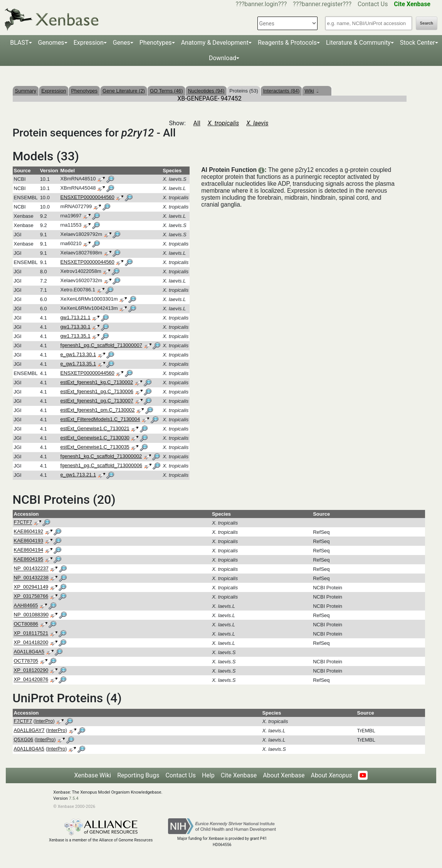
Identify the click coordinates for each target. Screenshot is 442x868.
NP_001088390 (31, 615)
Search (427, 23)
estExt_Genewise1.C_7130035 (95, 447)
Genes (122, 43)
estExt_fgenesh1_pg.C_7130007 (97, 401)
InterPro (44, 721)
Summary (26, 91)
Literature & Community (358, 43)
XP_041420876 (31, 680)
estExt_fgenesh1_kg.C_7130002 (97, 382)
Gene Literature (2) (124, 91)
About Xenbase (284, 775)
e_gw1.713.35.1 (78, 364)
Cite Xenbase (239, 775)
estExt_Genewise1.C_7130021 (95, 428)
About (331, 775)
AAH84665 (26, 606)
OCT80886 (26, 624)
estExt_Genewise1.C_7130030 (95, 438)
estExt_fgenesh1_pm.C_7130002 (98, 410)
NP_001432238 (31, 578)
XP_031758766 (31, 596)
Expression (89, 43)
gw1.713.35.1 (76, 336)
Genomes (51, 43)
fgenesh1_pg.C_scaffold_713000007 (101, 345)
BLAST (19, 43)
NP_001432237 (31, 569)
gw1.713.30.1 (76, 327)
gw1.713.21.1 (76, 317)
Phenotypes (156, 43)
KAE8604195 (29, 559)
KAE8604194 (29, 550)
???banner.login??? (261, 4)
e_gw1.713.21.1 (78, 475)
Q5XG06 (24, 739)
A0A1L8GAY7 (29, 730)
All (197, 123)
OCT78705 (26, 661)
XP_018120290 (31, 670)
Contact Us (373, 4)
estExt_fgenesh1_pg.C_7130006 (97, 391)
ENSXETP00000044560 (87, 197)
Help (208, 775)
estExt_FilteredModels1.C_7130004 (100, 419)
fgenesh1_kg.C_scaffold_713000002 (101, 456)
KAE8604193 (29, 541)
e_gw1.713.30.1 (78, 354)
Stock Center (418, 43)
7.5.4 (74, 798)
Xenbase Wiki (93, 775)
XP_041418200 (31, 643)
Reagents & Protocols (287, 43)
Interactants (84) (282, 91)
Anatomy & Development (215, 43)
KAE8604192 (29, 532)
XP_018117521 (31, 633)
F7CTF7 (23, 522)
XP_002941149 (31, 587)
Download (223, 58)
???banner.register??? (322, 4)
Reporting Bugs (138, 775)
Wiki (311, 91)
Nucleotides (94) (206, 91)
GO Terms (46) (166, 91)
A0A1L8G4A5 (29, 652)
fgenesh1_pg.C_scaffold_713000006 (101, 465)
